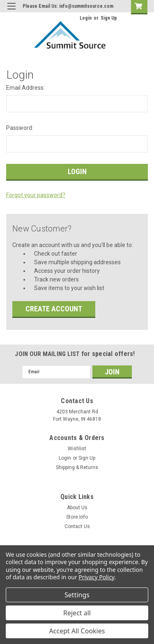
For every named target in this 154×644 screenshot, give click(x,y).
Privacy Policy (96, 577)
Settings (77, 595)
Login (86, 18)
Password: (20, 128)
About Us (77, 508)
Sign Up (109, 18)
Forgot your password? (36, 195)
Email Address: (25, 88)
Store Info (77, 517)
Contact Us (77, 526)
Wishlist (77, 449)
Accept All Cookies (77, 631)
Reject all (77, 613)
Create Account (54, 309)
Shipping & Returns (77, 467)
